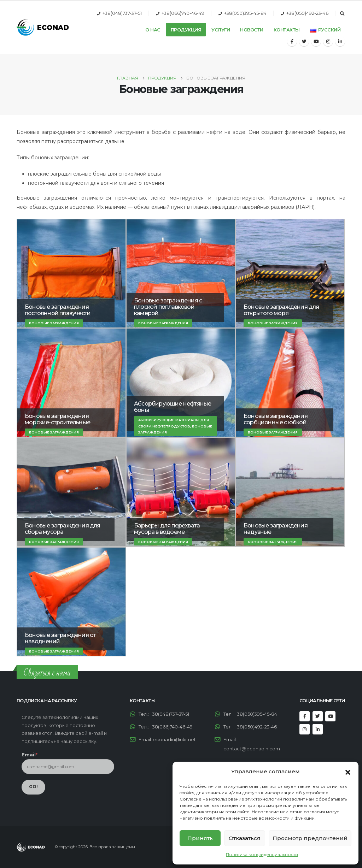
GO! (33, 787)
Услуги (221, 30)
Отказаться (245, 838)
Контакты (287, 30)
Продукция (186, 30)
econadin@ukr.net (174, 740)
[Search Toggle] (342, 14)
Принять (200, 838)
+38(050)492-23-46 (307, 13)
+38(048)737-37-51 (122, 13)
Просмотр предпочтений (310, 838)
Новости (252, 30)
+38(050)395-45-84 (245, 13)
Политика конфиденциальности (262, 854)
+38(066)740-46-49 (183, 13)
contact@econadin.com (252, 749)
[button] (348, 772)
